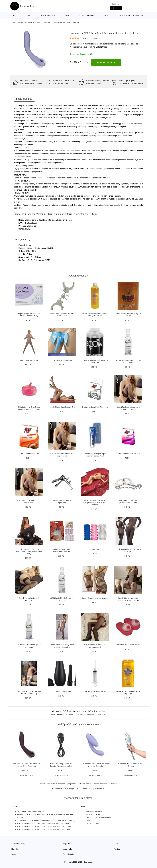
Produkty (20, 22)
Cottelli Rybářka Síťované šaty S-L (95, 598)
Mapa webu (68, 849)
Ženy (28, 16)
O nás (116, 844)
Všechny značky (18, 844)
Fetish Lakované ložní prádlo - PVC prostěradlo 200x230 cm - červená (95, 503)
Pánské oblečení (87, 16)
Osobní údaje (68, 854)
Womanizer (75, 47)
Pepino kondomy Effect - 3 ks (29, 454)
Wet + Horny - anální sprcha (95, 691)
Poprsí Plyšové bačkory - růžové (128, 645)
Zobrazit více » (102, 47)
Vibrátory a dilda (101, 714)
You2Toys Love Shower (62, 691)
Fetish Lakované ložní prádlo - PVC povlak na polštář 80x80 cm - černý (29, 551)
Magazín (66, 844)
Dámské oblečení (48, 16)
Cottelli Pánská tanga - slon (62, 360)
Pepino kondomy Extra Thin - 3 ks (95, 407)
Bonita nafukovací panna (29, 360)
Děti (106, 16)
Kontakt (117, 849)
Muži (67, 16)
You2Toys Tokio (95, 549)
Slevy (14, 854)
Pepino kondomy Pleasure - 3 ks (128, 454)
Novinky (15, 849)
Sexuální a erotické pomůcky (131, 16)
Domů (15, 16)
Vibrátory (91, 714)
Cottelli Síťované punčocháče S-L (62, 407)
